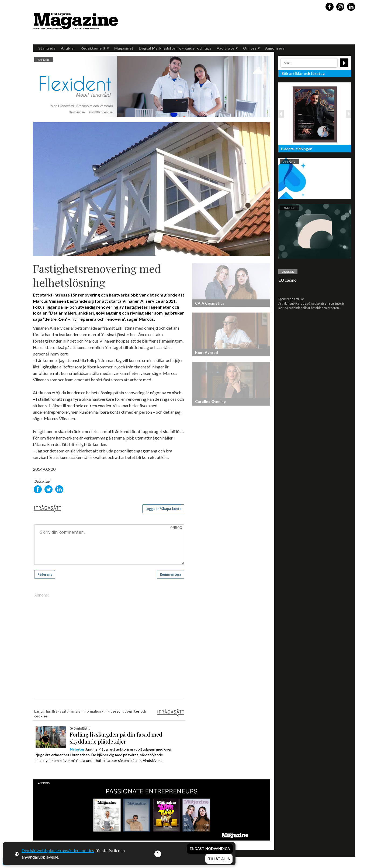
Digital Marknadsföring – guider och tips (175, 48)
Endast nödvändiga (210, 849)
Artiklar (68, 48)
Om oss (251, 48)
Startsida (47, 48)
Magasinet (124, 48)
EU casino (287, 280)
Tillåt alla (219, 859)
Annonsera (275, 48)
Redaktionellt (95, 48)
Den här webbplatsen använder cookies (58, 850)
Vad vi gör (227, 48)
